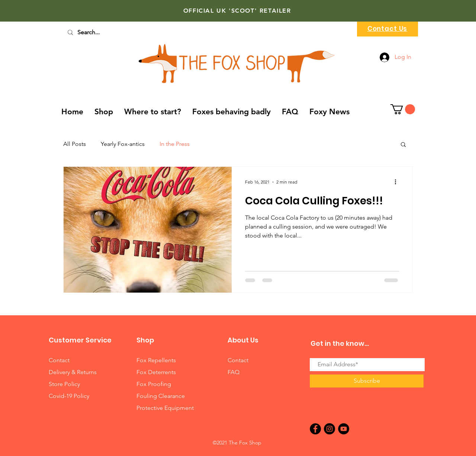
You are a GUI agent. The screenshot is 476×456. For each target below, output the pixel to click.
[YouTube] (344, 429)
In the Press (175, 144)
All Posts (75, 144)
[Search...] (99, 32)
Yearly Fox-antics (123, 144)
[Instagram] (329, 429)
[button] (403, 109)
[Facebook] (315, 429)
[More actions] (398, 182)
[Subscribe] (367, 381)
